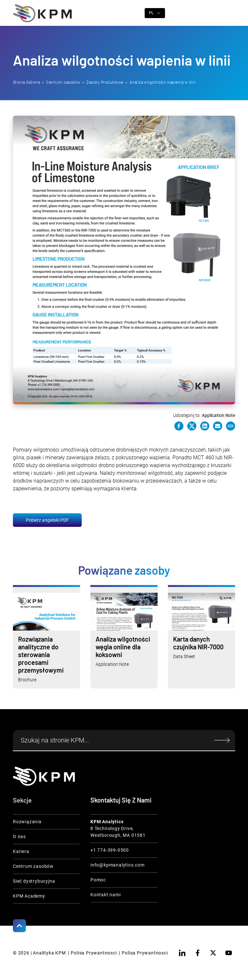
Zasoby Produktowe (105, 82)
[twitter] (213, 953)
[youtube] (229, 953)
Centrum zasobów (63, 82)
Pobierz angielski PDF (47, 520)
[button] (230, 13)
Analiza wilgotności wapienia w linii (163, 82)
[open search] (136, 13)
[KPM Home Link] (44, 776)
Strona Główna (26, 82)
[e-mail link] (218, 426)
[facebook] (198, 953)
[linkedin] (182, 953)
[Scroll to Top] (19, 926)
